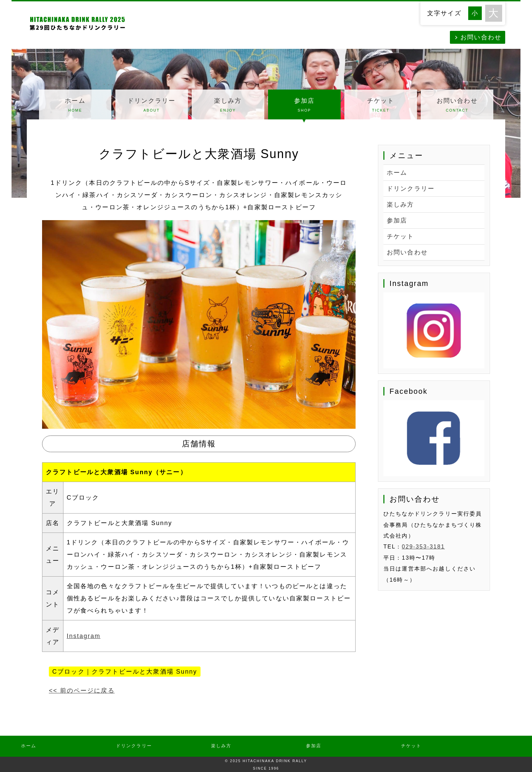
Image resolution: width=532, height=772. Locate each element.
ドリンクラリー (152, 106)
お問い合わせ (481, 37)
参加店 (304, 106)
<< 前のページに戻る (82, 691)
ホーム (75, 106)
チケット (381, 106)
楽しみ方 (228, 106)
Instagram (84, 636)
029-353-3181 (423, 546)
